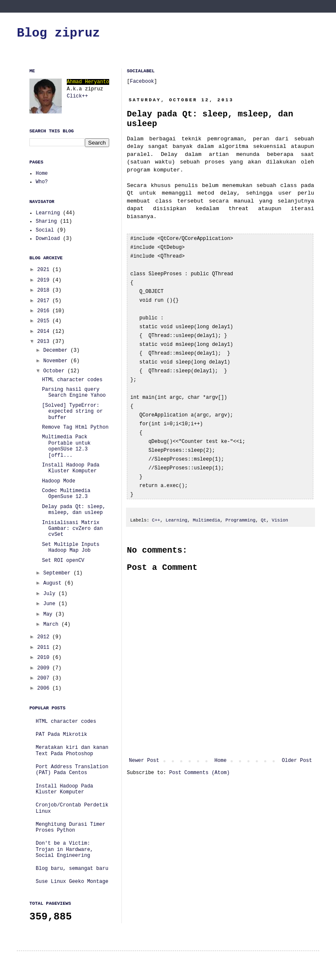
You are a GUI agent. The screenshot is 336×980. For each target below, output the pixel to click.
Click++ (77, 96)
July (51, 594)
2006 (45, 688)
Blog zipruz (58, 33)
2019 (45, 280)
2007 (45, 678)
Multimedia (206, 508)
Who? (42, 182)
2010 (45, 658)
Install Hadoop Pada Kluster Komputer (71, 468)
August (54, 583)
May (49, 614)
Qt (264, 508)
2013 (45, 342)
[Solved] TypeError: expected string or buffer (72, 412)
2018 (45, 290)
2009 (45, 668)
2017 (45, 301)
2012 (45, 637)
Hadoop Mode (59, 481)
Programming (240, 508)
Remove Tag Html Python (75, 427)
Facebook (142, 82)
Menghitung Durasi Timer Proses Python (71, 827)
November (57, 361)
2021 (45, 270)
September (58, 573)
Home (221, 748)
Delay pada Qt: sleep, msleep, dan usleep (74, 510)
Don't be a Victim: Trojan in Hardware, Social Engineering (64, 850)
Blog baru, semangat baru (72, 869)
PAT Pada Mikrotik (61, 735)
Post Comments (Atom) (199, 760)
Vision (280, 508)
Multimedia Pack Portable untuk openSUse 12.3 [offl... (66, 446)
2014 (45, 332)
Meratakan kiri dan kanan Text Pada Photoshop (72, 751)
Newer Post (144, 748)
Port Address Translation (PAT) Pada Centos (72, 770)
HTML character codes (72, 380)
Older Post (297, 748)
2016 (45, 311)
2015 (45, 321)
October (55, 371)
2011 (45, 648)
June (51, 604)
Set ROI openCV (63, 561)
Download (48, 239)
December (57, 350)
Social (45, 230)
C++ (156, 508)
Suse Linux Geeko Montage (72, 882)
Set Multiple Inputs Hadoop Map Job (71, 548)
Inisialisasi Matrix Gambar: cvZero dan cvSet (72, 529)
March (52, 624)
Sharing (46, 221)
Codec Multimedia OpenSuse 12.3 (66, 494)
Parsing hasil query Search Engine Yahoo (74, 393)
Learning (176, 508)
